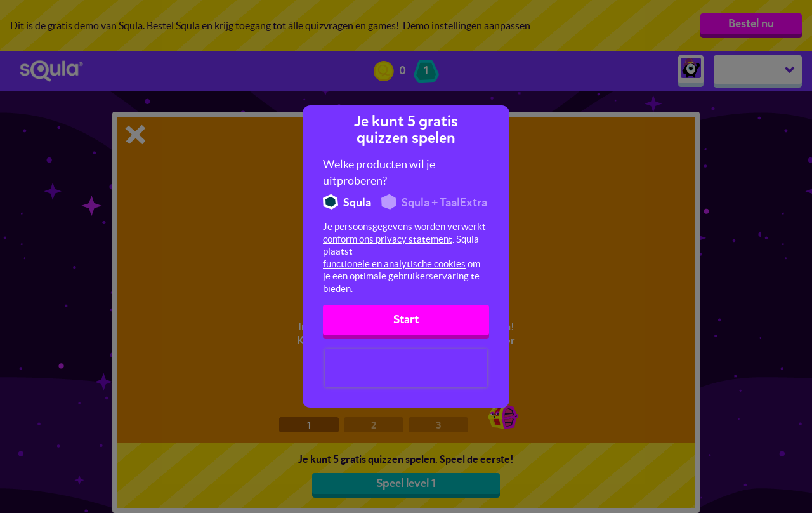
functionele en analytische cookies (394, 264)
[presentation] (406, 368)
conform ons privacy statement (388, 239)
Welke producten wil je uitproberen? (379, 172)
